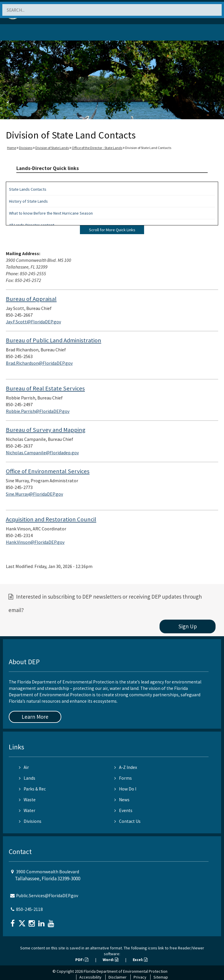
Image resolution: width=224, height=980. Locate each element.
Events (123, 810)
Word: (111, 960)
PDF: (82, 960)
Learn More (35, 717)
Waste (27, 800)
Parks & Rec (32, 789)
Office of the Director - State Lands (97, 148)
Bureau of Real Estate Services (45, 388)
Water (27, 810)
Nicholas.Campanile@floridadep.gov (42, 453)
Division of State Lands (52, 148)
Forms (123, 778)
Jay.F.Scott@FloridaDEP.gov (33, 322)
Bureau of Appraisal (31, 299)
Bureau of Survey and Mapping (46, 430)
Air (24, 767)
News (122, 800)
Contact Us (127, 821)
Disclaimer (118, 977)
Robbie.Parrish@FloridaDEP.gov (38, 411)
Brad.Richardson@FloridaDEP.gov (39, 363)
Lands (27, 778)
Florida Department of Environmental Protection (126, 971)
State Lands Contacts (28, 189)
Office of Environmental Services (48, 471)
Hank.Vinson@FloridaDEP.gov (35, 542)
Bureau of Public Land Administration (54, 340)
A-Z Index (126, 767)
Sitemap (161, 977)
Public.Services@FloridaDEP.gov (47, 896)
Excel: (140, 960)
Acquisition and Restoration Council (51, 519)
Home (12, 148)
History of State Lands (28, 201)
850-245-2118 (29, 909)
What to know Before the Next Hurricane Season (51, 213)
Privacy (140, 977)
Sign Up (188, 626)
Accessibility (90, 977)
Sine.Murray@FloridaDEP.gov (34, 494)
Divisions (26, 148)
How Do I (125, 789)
